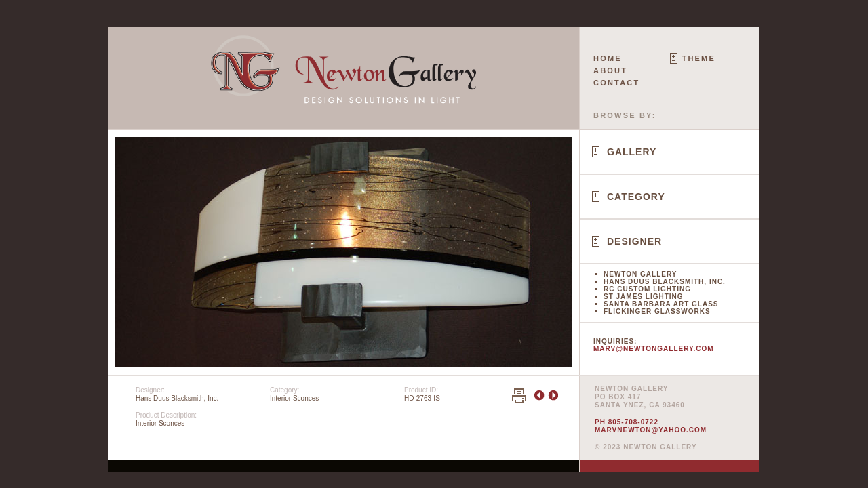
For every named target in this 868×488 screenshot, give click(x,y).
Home (608, 58)
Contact (616, 83)
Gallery (632, 152)
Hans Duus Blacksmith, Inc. (665, 282)
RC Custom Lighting (647, 289)
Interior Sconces (294, 398)
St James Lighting (644, 297)
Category (636, 197)
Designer (634, 241)
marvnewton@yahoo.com (651, 430)
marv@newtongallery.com (654, 349)
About (610, 70)
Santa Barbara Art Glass (661, 304)
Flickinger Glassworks (657, 311)
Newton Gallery (640, 274)
